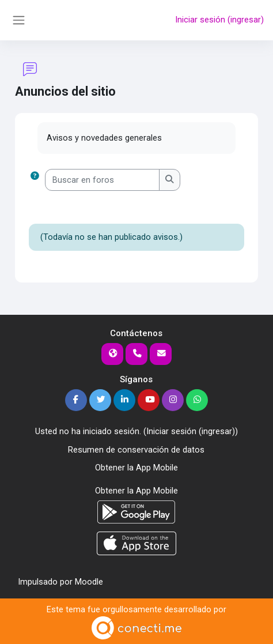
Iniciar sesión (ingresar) (219, 20)
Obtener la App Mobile (136, 468)
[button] (37, 180)
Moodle (89, 582)
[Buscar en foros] (102, 180)
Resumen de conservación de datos (136, 450)
